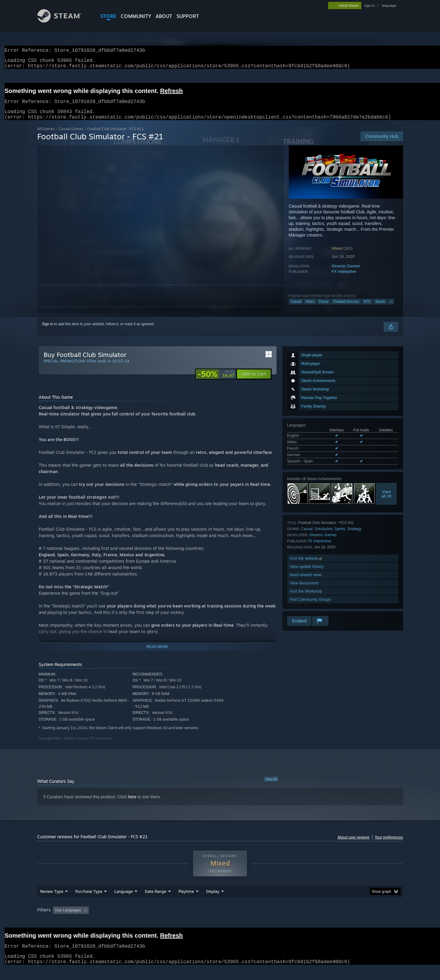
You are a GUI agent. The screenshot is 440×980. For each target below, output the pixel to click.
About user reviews (354, 845)
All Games (46, 136)
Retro (310, 309)
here (132, 804)
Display (213, 899)
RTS (367, 309)
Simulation (324, 536)
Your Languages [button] (68, 918)
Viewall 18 (386, 501)
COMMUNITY (136, 16)
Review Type (52, 899)
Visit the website (306, 566)
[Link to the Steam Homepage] (64, 21)
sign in (369, 5)
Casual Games (71, 136)
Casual (296, 309)
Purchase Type (89, 899)
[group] (220, 918)
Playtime (186, 899)
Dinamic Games (346, 273)
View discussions (304, 590)
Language (123, 899)
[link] (216, 381)
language (389, 5)
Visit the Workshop (306, 599)
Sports (380, 309)
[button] (254, 381)
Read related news (306, 582)
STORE (108, 16)
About (164, 16)
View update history (307, 574)
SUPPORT (188, 16)
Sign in (48, 331)
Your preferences (389, 845)
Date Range (156, 899)
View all (271, 786)
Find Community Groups (310, 607)
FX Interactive (344, 279)
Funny (324, 309)
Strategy (354, 536)
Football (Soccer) (346, 309)
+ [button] (391, 309)
